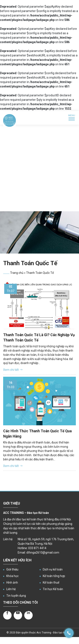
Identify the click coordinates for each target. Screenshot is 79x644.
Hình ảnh (12, 583)
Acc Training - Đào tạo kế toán (54, 633)
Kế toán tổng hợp (54, 576)
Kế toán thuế (51, 583)
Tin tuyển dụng (16, 596)
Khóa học (12, 576)
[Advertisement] (39, 170)
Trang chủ (17, 273)
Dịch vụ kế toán (53, 569)
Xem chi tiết (13, 370)
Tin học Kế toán (53, 589)
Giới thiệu (12, 569)
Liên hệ (11, 589)
